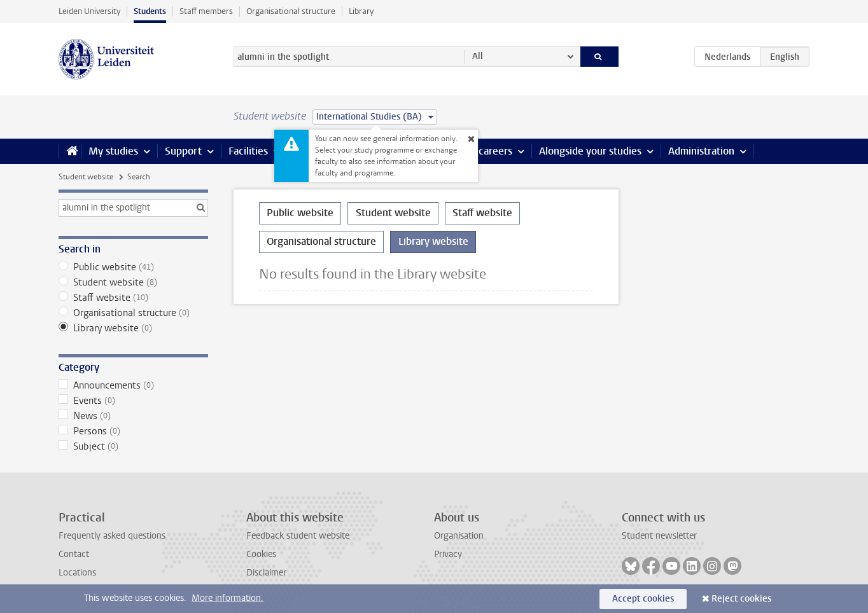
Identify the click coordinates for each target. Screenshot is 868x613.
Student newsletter (659, 536)
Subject (133, 446)
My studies (113, 151)
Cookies (261, 554)
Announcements (133, 385)
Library (361, 11)
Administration (701, 151)
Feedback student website (298, 536)
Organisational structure (291, 11)
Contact (74, 554)
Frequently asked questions (112, 536)
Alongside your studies (590, 151)
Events (133, 401)
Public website (133, 267)
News (133, 416)
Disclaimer (266, 573)
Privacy (448, 554)
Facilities (248, 151)
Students (150, 11)
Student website (86, 177)
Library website (133, 328)
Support (183, 151)
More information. (227, 598)
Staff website (133, 298)
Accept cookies (643, 599)
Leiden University (89, 11)
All (478, 56)
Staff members (206, 11)
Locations (77, 573)
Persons (133, 431)
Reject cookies (741, 599)
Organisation (459, 536)
